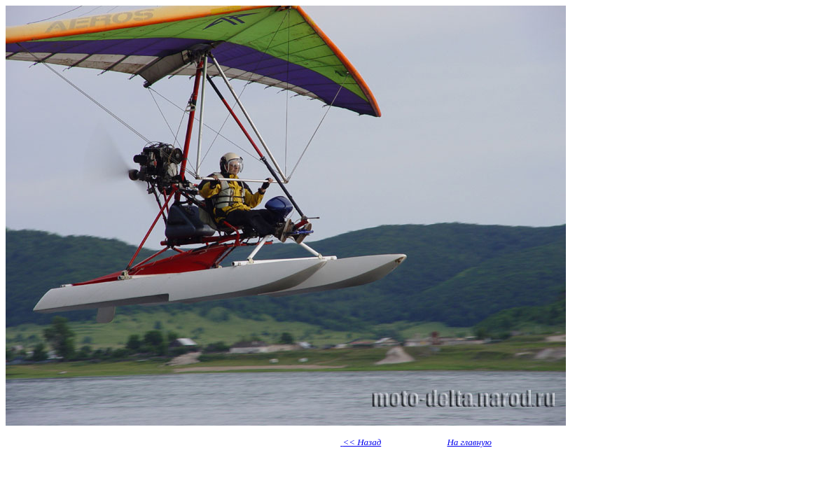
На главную (469, 442)
